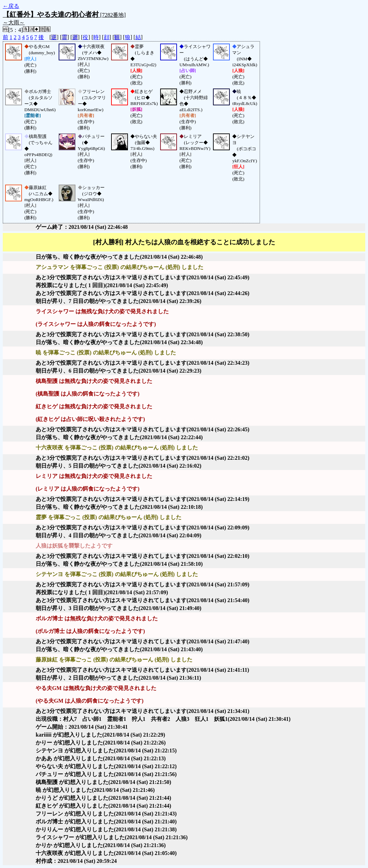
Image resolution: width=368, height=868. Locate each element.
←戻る (11, 6)
